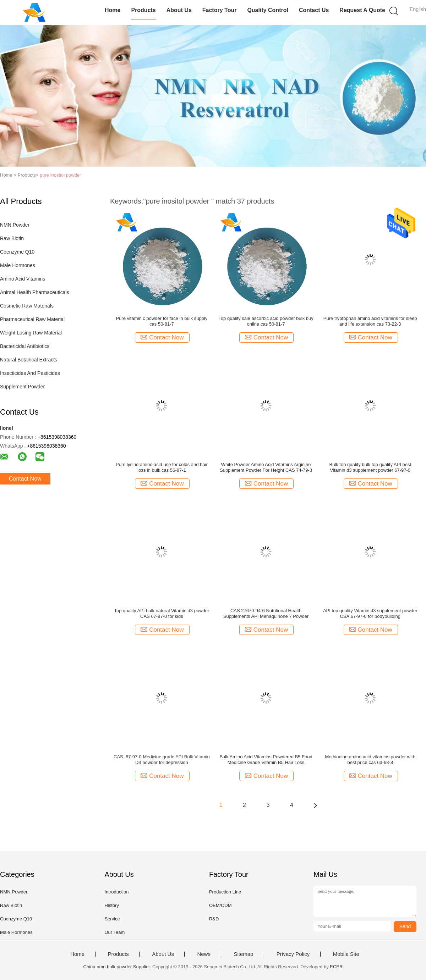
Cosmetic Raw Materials (27, 306)
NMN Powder (15, 225)
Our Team (114, 932)
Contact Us (314, 10)
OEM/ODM (220, 905)
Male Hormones (18, 265)
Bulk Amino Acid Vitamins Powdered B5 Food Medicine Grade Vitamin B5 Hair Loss (266, 760)
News (204, 954)
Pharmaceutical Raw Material (32, 319)
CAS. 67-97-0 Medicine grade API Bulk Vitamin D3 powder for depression (162, 760)
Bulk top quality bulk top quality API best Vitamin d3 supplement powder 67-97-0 (370, 467)
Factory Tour (220, 10)
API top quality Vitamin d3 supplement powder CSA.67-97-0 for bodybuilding (370, 613)
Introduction (116, 892)
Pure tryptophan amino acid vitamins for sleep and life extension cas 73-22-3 (370, 321)
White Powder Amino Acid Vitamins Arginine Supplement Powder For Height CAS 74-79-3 (266, 467)
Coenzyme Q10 (17, 252)
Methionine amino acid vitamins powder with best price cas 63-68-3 (370, 760)
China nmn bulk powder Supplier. (118, 967)
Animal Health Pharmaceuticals (35, 292)
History (111, 905)
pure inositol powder (60, 175)
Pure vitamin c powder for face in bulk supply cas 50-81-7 (162, 321)
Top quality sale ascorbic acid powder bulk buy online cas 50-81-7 (266, 321)
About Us (179, 10)
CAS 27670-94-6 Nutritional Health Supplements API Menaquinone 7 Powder (266, 613)
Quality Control (268, 10)
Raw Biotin (12, 238)
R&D (214, 919)
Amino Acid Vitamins (23, 279)
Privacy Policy (293, 954)
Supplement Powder (22, 387)
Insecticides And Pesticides (30, 373)
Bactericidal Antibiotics (25, 346)
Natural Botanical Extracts (29, 360)
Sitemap (243, 954)
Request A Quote (362, 10)
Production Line (225, 892)
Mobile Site (346, 954)
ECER (336, 967)
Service (112, 919)
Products (143, 10)
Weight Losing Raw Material (31, 333)
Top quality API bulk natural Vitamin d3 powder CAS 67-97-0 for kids (162, 613)
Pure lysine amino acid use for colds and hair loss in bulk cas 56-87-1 (162, 467)
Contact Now (25, 479)
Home (113, 10)
